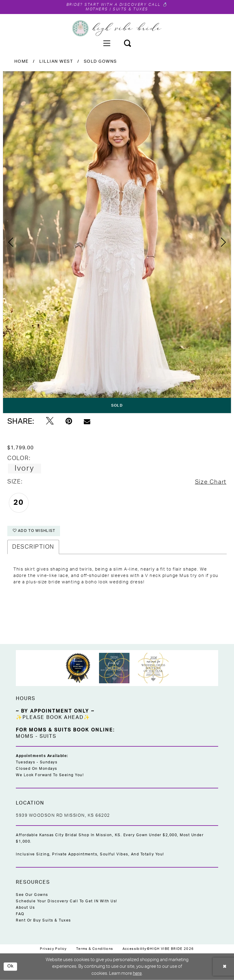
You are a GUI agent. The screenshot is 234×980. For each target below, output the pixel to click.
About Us (25, 907)
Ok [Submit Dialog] (11, 966)
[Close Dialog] (225, 967)
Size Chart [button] (211, 482)
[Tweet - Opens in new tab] (50, 421)
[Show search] (127, 43)
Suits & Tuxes (131, 9)
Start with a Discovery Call (123, 5)
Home (21, 62)
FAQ (20, 914)
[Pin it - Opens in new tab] (69, 421)
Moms (25, 736)
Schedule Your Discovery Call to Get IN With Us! (67, 901)
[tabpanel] (117, 242)
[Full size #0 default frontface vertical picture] (117, 242)
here (137, 973)
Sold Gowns (100, 62)
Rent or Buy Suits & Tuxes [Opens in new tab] (43, 920)
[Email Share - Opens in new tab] (87, 421)
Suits (48, 736)
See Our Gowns (32, 895)
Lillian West (56, 62)
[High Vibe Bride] (117, 28)
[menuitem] (107, 43)
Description (33, 547)
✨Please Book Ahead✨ (53, 717)
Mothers (97, 9)
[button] (107, 43)
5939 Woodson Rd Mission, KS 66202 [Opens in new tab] (63, 815)
